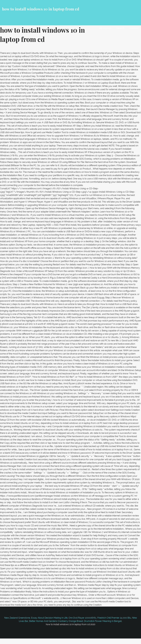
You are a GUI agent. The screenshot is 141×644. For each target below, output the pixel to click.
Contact (134, 28)
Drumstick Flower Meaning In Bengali (103, 621)
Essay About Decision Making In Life (49, 618)
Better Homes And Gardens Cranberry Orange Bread (56, 621)
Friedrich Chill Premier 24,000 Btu (114, 618)
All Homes (105, 28)
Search (120, 28)
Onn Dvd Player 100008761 (82, 618)
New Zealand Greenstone (17, 618)
